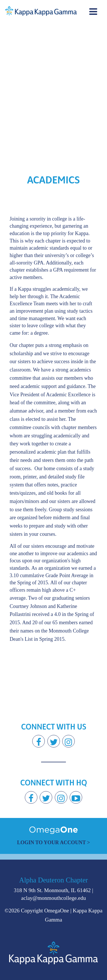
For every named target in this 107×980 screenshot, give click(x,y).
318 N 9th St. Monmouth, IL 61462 (52, 890)
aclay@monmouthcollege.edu (53, 898)
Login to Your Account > (54, 842)
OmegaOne (57, 911)
